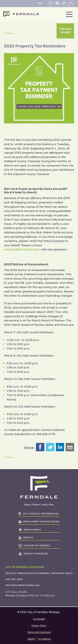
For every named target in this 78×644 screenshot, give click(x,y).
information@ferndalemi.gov (22, 585)
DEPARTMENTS (32, 530)
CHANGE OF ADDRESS (37, 546)
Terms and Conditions (39, 632)
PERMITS (28, 538)
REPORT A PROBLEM (36, 554)
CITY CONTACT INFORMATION (41, 514)
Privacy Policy (39, 626)
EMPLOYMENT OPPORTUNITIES (41, 522)
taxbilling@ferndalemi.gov (22, 249)
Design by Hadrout (39, 639)
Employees (39, 619)
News (10, 33)
